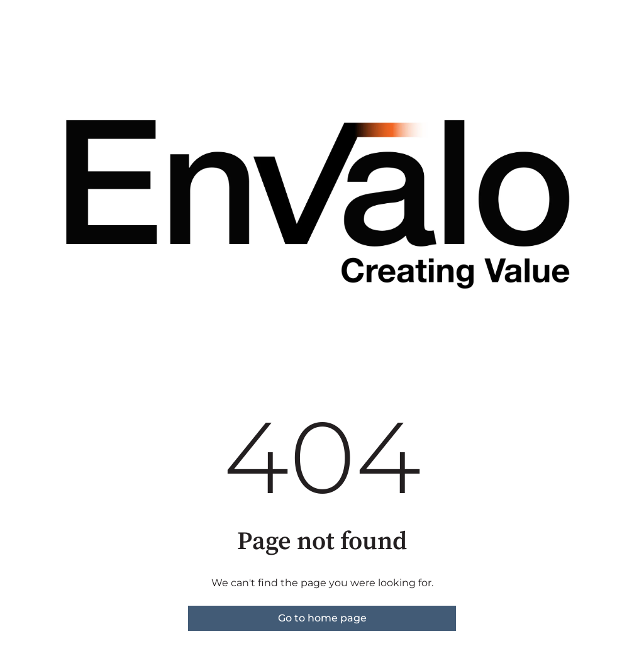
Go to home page (322, 618)
